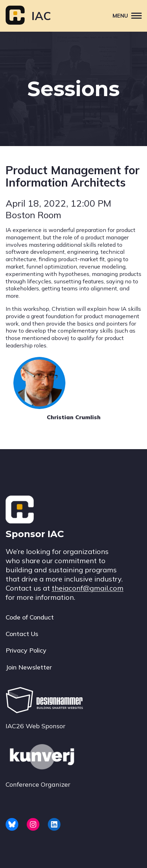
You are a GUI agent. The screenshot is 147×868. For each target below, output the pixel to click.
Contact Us (22, 634)
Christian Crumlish (74, 417)
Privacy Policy (26, 650)
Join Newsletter (29, 667)
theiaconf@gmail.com (88, 588)
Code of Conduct (30, 617)
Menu (130, 15)
